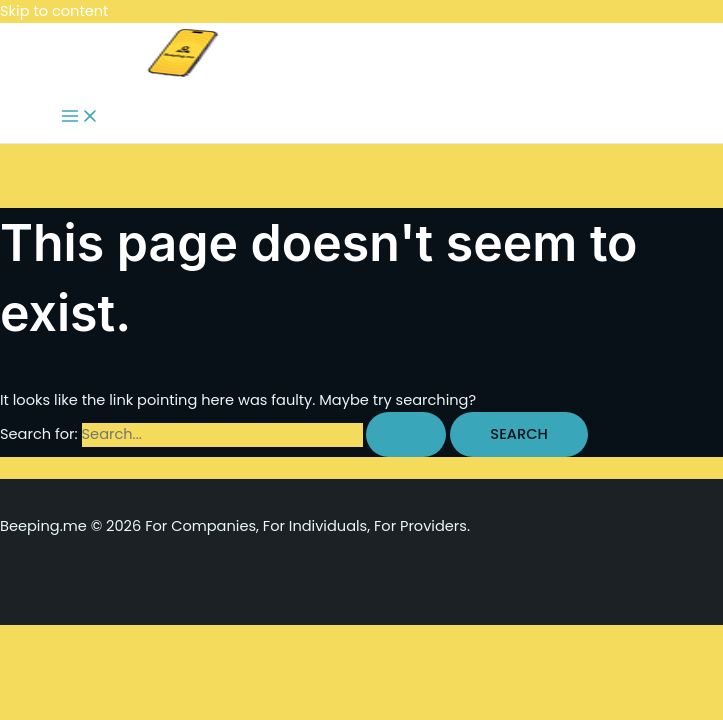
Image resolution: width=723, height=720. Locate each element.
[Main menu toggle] (80, 117)
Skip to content (54, 11)
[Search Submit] (406, 434)
